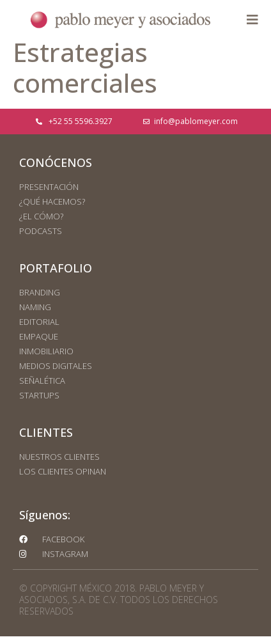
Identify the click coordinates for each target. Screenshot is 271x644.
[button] (252, 20)
